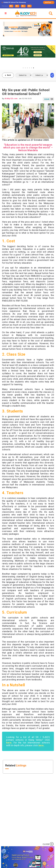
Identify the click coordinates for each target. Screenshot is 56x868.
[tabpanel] (28, 51)
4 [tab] (29, 68)
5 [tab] (31, 68)
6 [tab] (34, 68)
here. (9, 743)
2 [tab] (25, 68)
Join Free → (49, 2)
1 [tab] (23, 68)
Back (9, 75)
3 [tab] (27, 68)
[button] (6, 13)
